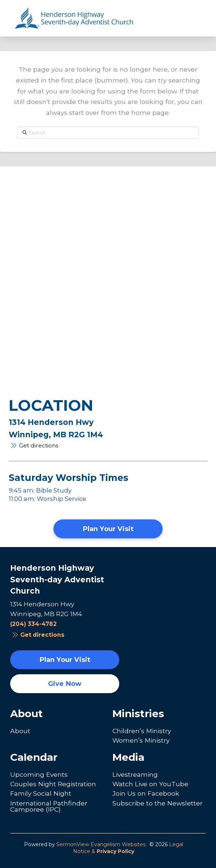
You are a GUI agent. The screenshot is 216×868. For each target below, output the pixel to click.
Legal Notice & (128, 848)
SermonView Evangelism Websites (101, 844)
